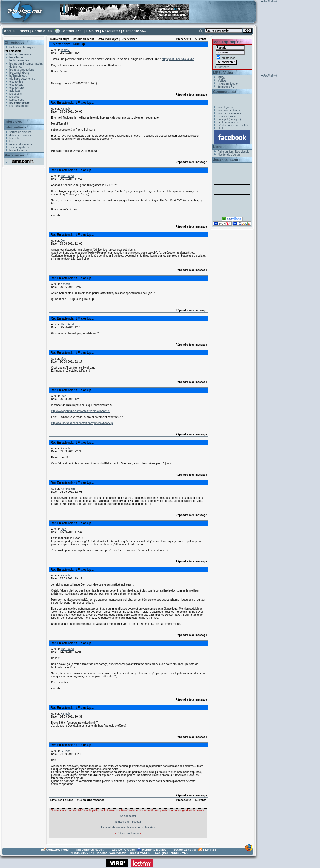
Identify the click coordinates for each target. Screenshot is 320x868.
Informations (15, 127)
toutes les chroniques (22, 47)
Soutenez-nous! (185, 850)
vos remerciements (229, 113)
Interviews (13, 121)
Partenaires (14, 155)
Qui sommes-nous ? (90, 850)
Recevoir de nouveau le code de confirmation (128, 828)
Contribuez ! (71, 31)
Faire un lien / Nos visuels (233, 152)
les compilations (19, 73)
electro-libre (16, 88)
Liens (218, 147)
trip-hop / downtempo (22, 79)
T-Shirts (92, 31)
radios (13, 144)
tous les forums (227, 116)
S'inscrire (131, 31)
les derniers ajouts (20, 54)
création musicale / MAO (233, 125)
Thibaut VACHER (140, 853)
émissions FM (226, 87)
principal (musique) (229, 119)
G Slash (66, 751)
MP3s (221, 78)
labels (13, 141)
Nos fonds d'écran (229, 155)
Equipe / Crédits (123, 850)
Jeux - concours (227, 160)
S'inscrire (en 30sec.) (128, 822)
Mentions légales (154, 850)
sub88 (175, 853)
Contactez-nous (57, 850)
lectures (22, 150)
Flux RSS (210, 850)
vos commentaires (229, 110)
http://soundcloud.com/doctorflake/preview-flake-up (82, 423)
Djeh (63, 241)
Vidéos (222, 81)
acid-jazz (15, 91)
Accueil (10, 31)
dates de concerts (20, 135)
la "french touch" (19, 76)
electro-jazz (16, 85)
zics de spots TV (19, 147)
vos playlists (225, 107)
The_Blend (67, 176)
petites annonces (228, 122)
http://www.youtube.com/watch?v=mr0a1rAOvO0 (81, 411)
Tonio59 (65, 50)
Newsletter (111, 31)
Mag (63, 359)
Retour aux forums (128, 833)
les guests (15, 94)
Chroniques (42, 31)
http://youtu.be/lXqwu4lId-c (178, 59)
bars (12, 150)
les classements (19, 106)
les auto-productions (22, 70)
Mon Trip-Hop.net (228, 42)
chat (220, 128)
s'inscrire (224, 67)
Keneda (65, 109)
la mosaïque (17, 100)
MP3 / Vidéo (223, 73)
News (24, 31)
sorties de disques (20, 132)
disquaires (26, 144)
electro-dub (16, 82)
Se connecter (128, 816)
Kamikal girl (68, 489)
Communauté (224, 92)
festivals (14, 138)
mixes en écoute (228, 84)
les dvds (14, 97)
